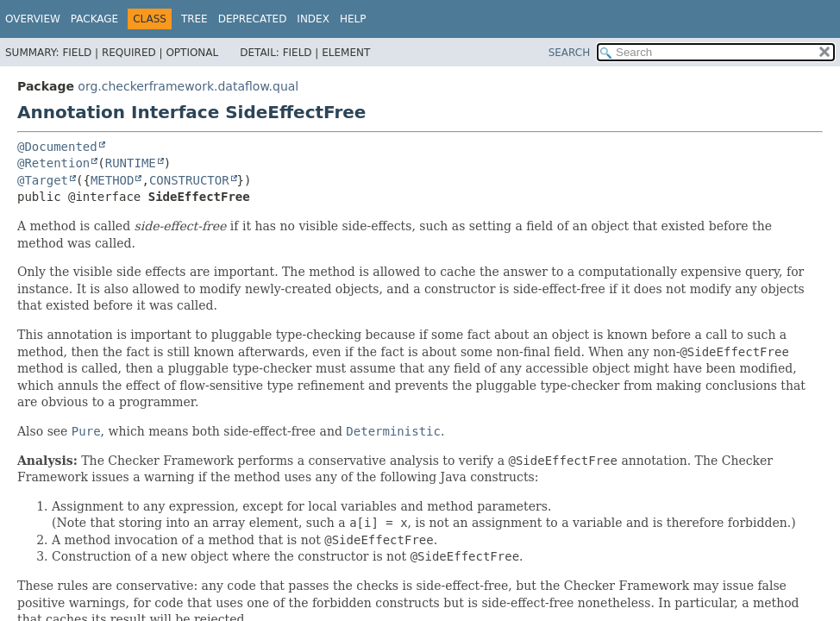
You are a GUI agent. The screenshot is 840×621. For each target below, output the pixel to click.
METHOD (113, 180)
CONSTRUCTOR (189, 180)
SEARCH (570, 53)
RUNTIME (131, 163)
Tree (194, 19)
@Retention (53, 163)
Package (94, 19)
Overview (33, 19)
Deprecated (253, 19)
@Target (43, 180)
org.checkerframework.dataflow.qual (188, 86)
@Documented (57, 147)
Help (353, 19)
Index (313, 19)
